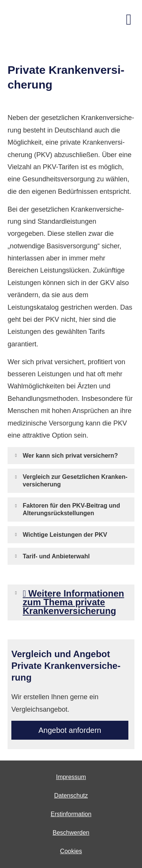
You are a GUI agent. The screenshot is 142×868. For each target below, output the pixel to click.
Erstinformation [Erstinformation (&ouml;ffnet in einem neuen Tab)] (71, 814)
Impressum (71, 777)
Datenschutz (71, 796)
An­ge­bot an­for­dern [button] (70, 730)
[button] (70, 455)
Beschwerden (71, 833)
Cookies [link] (71, 851)
